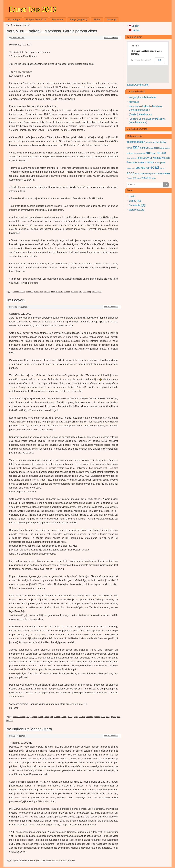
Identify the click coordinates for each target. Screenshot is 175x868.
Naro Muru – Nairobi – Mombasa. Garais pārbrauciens (52, 31)
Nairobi (67, 292)
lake (139, 158)
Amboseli (29, 292)
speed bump (146, 174)
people (129, 168)
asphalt (37, 292)
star (69, 860)
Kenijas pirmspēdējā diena (142, 97)
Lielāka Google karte (138, 85)
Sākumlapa (14, 19)
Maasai (49, 860)
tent (73, 860)
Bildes (97, 19)
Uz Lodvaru (16, 300)
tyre (135, 178)
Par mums (58, 19)
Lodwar (82, 717)
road (85, 292)
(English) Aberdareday (140, 114)
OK (159, 60)
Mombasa (59, 292)
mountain (89, 717)
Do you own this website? (141, 60)
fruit (45, 292)
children (57, 717)
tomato (95, 292)
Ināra (13, 736)
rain (81, 292)
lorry (53, 292)
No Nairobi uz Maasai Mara (29, 729)
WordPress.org (136, 210)
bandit (41, 717)
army (28, 717)
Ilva (13, 38)
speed (114, 717)
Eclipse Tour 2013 (33, 8)
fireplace (32, 860)
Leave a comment (111, 38)
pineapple (74, 292)
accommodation (19, 292)
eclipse (130, 153)
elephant (137, 153)
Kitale (134, 158)
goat (37, 860)
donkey (167, 148)
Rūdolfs (14, 307)
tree (100, 292)
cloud (151, 148)
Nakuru (157, 163)
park (163, 162)
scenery (162, 168)
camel (47, 717)
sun (158, 173)
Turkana (129, 178)
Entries (135, 201)
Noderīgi (112, 19)
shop (89, 292)
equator (143, 153)
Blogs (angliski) (78, 19)
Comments (137, 205)
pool (133, 168)
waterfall (10, 721)
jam (49, 292)
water (139, 178)
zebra (154, 178)
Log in (132, 196)
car (42, 292)
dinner (70, 717)
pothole (97, 717)
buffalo (163, 142)
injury (76, 717)
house (43, 860)
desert (64, 717)
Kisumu (129, 158)
